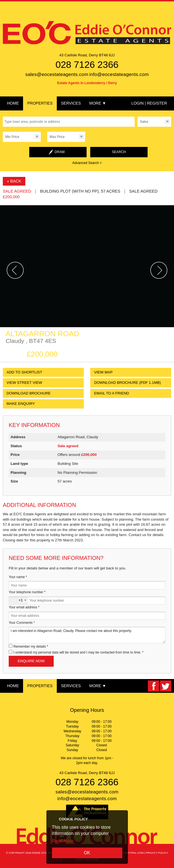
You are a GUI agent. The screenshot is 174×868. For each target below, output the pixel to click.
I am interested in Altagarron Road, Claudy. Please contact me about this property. (87, 635)
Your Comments (22, 623)
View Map (103, 372)
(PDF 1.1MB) (127, 383)
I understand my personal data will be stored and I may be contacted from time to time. (79, 652)
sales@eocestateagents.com (57, 74)
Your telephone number (27, 592)
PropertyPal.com (130, 853)
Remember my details (31, 647)
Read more (63, 841)
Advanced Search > (87, 163)
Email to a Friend (112, 393)
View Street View (24, 383)
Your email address (24, 607)
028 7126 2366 (87, 65)
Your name (18, 577)
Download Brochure (29, 393)
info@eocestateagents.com (119, 74)
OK (87, 853)
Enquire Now (31, 661)
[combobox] (18, 600)
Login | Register (149, 103)
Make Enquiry (21, 404)
